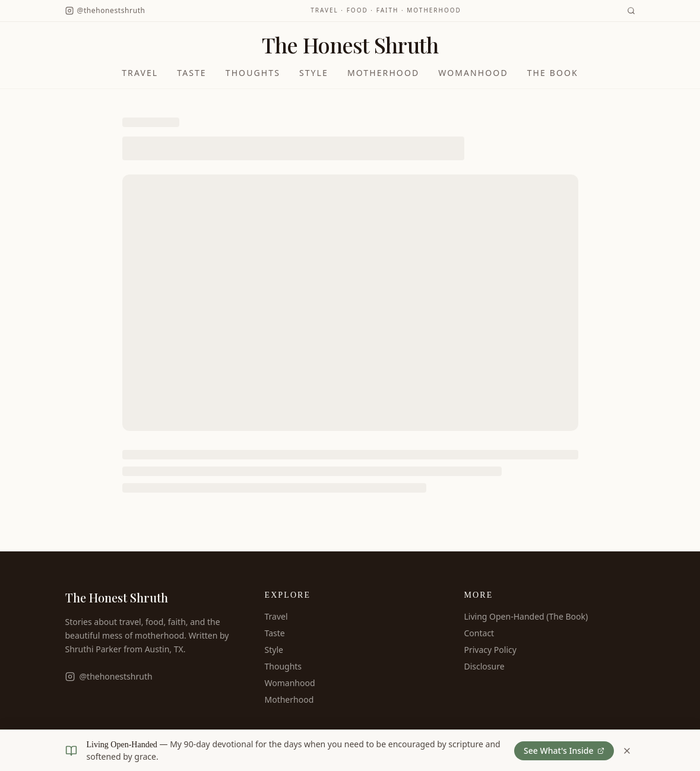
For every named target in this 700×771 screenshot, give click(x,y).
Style (314, 73)
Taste (192, 73)
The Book (553, 73)
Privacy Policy (490, 650)
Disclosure (484, 666)
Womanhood (473, 73)
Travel (140, 73)
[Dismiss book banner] (627, 751)
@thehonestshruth (109, 676)
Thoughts (253, 73)
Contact (479, 633)
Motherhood (383, 73)
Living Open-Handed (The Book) (526, 616)
